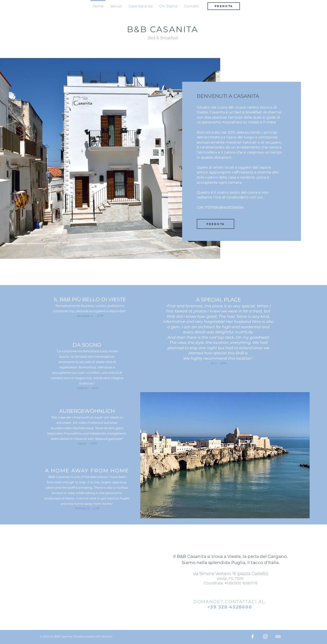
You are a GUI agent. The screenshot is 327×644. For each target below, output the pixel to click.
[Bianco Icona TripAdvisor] (278, 636)
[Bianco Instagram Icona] (265, 636)
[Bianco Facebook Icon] (253, 636)
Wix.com (107, 636)
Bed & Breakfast (163, 38)
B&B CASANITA (163, 29)
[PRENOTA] (224, 6)
